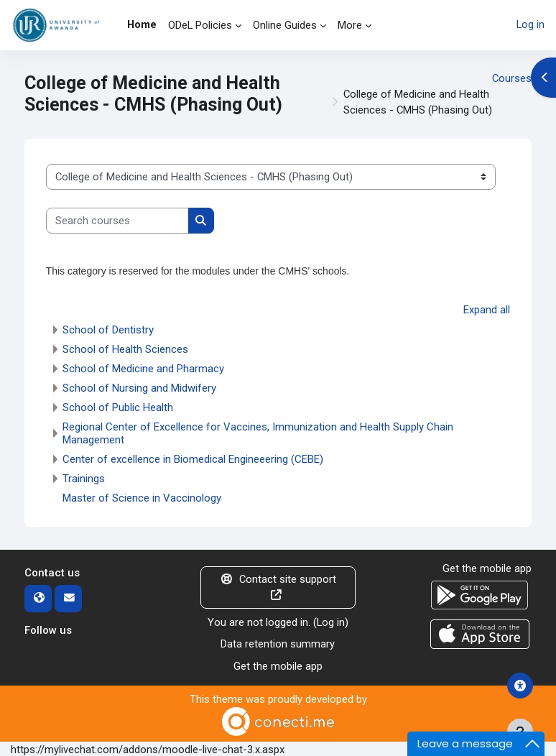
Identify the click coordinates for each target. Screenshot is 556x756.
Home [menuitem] (142, 24)
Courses (512, 78)
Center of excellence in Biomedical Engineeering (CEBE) (193, 459)
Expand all (487, 310)
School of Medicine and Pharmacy (143, 369)
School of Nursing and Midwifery (139, 388)
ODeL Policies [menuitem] (200, 25)
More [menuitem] (350, 25)
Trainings (84, 479)
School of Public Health (118, 407)
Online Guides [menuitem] (285, 25)
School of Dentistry (108, 330)
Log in (530, 25)
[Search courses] (117, 221)
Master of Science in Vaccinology (142, 498)
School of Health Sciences (125, 349)
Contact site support (278, 587)
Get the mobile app (278, 665)
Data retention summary (278, 643)
